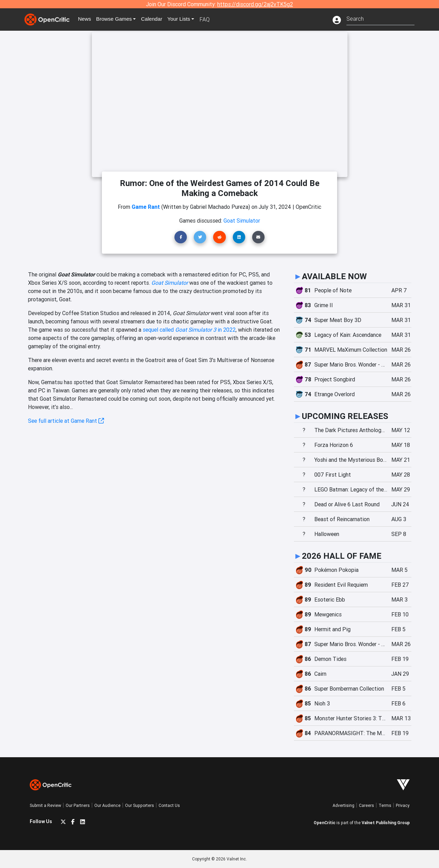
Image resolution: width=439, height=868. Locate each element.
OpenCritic (325, 823)
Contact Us (169, 805)
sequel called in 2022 (189, 330)
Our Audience (107, 805)
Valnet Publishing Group (386, 823)
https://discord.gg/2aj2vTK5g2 (255, 4)
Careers (366, 805)
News (86, 19)
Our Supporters (140, 805)
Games (117, 19)
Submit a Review (45, 805)
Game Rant (146, 207)
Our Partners (78, 805)
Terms (385, 805)
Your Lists (184, 19)
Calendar (156, 19)
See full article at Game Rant (66, 421)
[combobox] (380, 18)
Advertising (343, 805)
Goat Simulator (170, 283)
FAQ (211, 19)
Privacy (403, 805)
